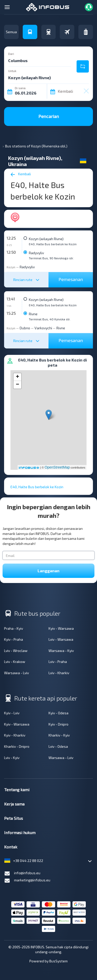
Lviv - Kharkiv (59, 673)
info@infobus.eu (22, 873)
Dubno (25, 328)
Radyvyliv (36, 253)
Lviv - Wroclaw (16, 651)
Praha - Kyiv (14, 628)
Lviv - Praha (58, 662)
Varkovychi (43, 328)
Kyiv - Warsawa (61, 628)
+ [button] (17, 377)
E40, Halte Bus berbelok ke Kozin (53, 244)
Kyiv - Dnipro (58, 724)
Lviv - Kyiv (12, 758)
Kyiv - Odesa (58, 713)
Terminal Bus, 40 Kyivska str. (50, 319)
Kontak (11, 847)
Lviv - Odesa (58, 746)
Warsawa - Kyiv (61, 651)
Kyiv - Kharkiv (15, 735)
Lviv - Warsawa (61, 639)
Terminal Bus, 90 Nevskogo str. (51, 258)
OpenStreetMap (57, 467)
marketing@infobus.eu (27, 881)
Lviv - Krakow (15, 662)
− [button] (17, 385)
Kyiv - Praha (14, 639)
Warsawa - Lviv (16, 673)
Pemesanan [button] (71, 279)
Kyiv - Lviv (12, 713)
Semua (11, 32)
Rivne (33, 314)
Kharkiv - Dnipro (17, 746)
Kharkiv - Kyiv (59, 735)
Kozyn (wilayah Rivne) (46, 239)
